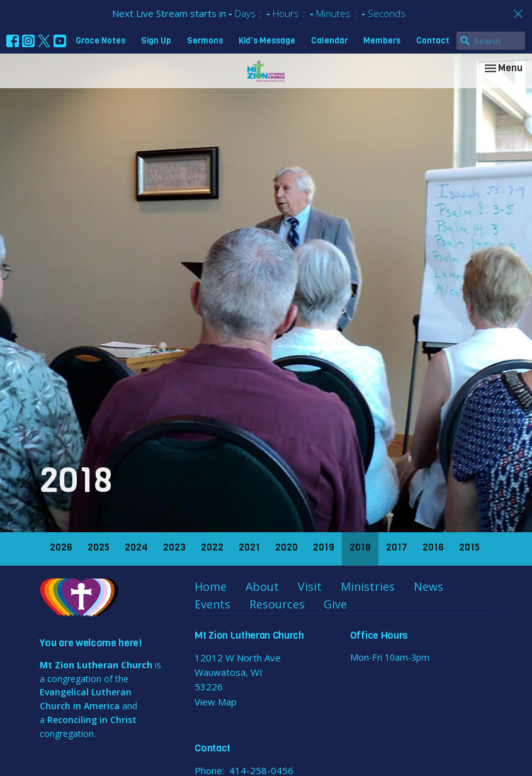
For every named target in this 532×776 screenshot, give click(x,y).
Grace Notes (100, 41)
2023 (174, 547)
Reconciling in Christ (92, 720)
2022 (212, 547)
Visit (310, 586)
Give (335, 604)
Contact (433, 41)
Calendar (329, 41)
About (262, 586)
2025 (99, 547)
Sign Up (156, 41)
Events (212, 604)
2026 (61, 547)
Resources (277, 604)
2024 (136, 547)
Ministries (368, 586)
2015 (469, 547)
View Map (216, 702)
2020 (286, 547)
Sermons (205, 41)
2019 (324, 547)
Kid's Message (267, 41)
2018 (360, 547)
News (428, 586)
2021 (249, 547)
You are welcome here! (91, 643)
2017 (397, 547)
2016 (433, 547)
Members (382, 41)
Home (211, 586)
